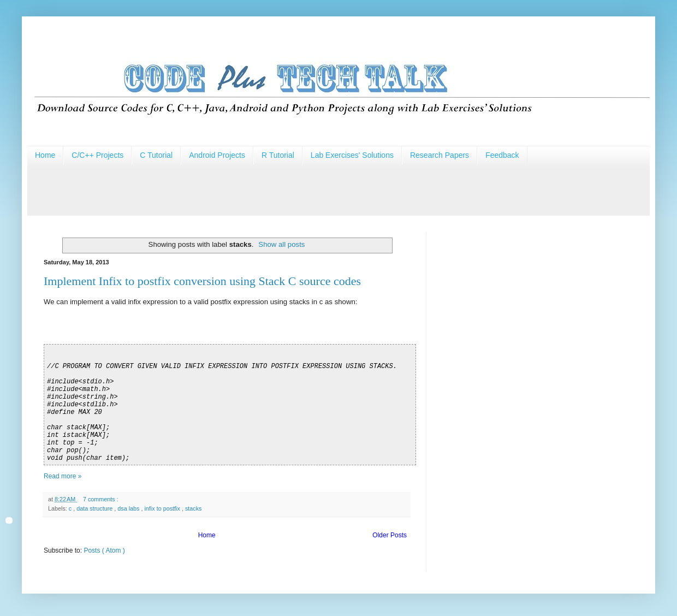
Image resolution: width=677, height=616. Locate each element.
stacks (194, 508)
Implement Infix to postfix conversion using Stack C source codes (202, 281)
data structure (95, 508)
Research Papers (440, 155)
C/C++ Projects (97, 155)
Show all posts (281, 244)
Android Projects (217, 155)
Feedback (502, 155)
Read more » (63, 476)
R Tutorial (278, 155)
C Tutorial (156, 155)
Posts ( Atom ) (104, 550)
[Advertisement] (226, 189)
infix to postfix (163, 508)
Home (45, 155)
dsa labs (129, 508)
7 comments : (102, 499)
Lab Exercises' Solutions (352, 155)
